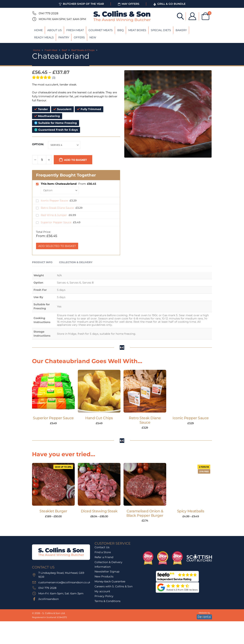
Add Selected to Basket (57, 246)
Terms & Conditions (108, 601)
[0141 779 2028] (34, 13)
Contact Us (102, 547)
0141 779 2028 (49, 13)
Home (38, 30)
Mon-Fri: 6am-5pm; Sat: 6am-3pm (62, 19)
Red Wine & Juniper (54, 215)
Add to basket (75, 160)
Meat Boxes (137, 30)
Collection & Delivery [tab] (76, 262)
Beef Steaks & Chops (83, 50)
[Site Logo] (122, 16)
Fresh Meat (75, 30)
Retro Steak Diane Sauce (58, 208)
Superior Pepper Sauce (56, 222)
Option (38, 144)
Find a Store (103, 552)
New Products (104, 576)
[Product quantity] (42, 160)
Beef (64, 50)
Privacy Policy (104, 596)
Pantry (64, 37)
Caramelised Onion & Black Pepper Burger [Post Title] (145, 513)
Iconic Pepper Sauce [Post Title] (191, 418)
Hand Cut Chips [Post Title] (99, 418)
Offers (79, 37)
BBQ (120, 30)
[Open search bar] (180, 16)
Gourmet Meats (101, 30)
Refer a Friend (104, 557)
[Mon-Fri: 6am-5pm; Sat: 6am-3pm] (34, 19)
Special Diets (161, 30)
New (93, 37)
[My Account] (192, 16)
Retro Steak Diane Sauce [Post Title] (145, 420)
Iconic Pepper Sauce (55, 201)
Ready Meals (44, 37)
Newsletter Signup (107, 571)
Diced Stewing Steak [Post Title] (99, 511)
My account (102, 591)
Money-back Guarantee (110, 581)
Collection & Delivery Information (108, 564)
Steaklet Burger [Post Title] (53, 511)
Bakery (181, 30)
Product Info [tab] (42, 262)
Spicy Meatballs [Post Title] (191, 511)
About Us (55, 30)
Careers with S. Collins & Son (114, 586)
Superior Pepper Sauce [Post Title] (53, 418)
